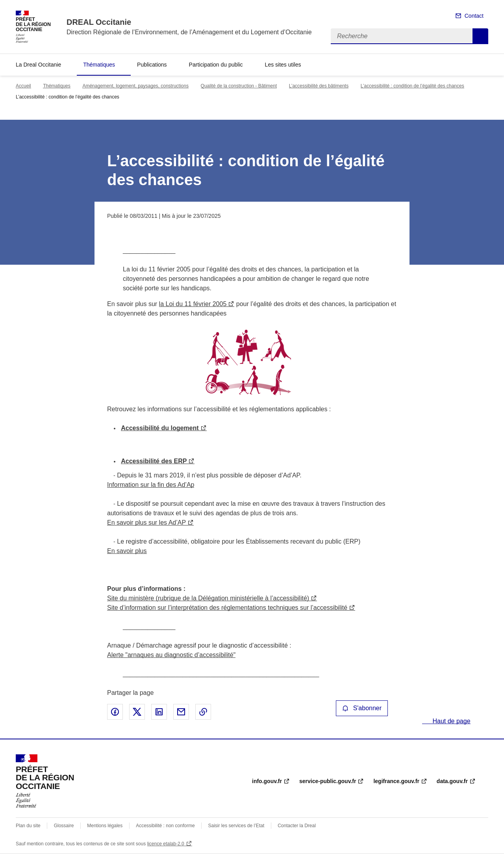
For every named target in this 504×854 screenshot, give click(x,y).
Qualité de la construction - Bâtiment (239, 86)
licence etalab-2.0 (166, 844)
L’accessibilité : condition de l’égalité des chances (412, 86)
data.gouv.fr (452, 781)
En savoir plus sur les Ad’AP (146, 523)
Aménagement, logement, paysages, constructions (135, 86)
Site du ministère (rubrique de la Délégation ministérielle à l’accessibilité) (208, 598)
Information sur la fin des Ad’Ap (151, 485)
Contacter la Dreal (297, 826)
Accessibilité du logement (160, 428)
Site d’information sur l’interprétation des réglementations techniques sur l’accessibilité (227, 608)
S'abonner (362, 708)
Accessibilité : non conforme (165, 826)
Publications (152, 65)
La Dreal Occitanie (38, 65)
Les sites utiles (283, 65)
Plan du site (28, 826)
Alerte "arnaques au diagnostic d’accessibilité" (171, 655)
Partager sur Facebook (115, 712)
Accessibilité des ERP (154, 461)
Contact (474, 16)
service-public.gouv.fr (328, 781)
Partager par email (181, 712)
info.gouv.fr (267, 781)
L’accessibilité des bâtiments (319, 86)
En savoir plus (127, 551)
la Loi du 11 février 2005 (193, 304)
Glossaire (64, 826)
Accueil (23, 86)
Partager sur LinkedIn (159, 712)
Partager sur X (137, 712)
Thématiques (99, 65)
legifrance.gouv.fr (396, 781)
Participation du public (216, 65)
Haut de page (451, 721)
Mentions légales (105, 826)
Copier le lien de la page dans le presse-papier (203, 712)
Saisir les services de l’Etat (236, 826)
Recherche (480, 36)
